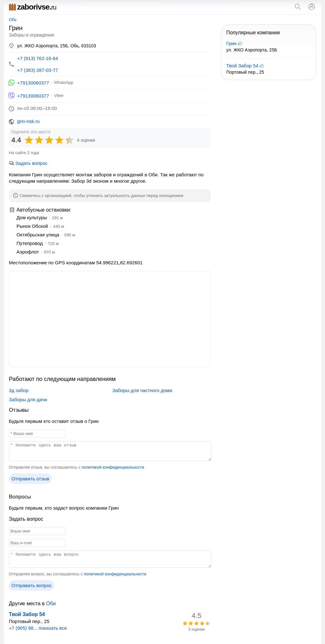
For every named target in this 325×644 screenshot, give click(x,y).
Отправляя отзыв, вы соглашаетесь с (76, 467)
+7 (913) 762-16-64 (38, 58)
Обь (13, 20)
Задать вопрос (28, 163)
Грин (231, 43)
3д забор (19, 390)
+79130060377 (33, 83)
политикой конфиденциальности (113, 467)
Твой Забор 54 (27, 614)
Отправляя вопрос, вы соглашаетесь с (78, 574)
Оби (51, 603)
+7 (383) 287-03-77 (38, 70)
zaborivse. (33, 7)
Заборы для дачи (28, 400)
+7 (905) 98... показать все (38, 628)
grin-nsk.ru (28, 121)
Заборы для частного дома (142, 390)
